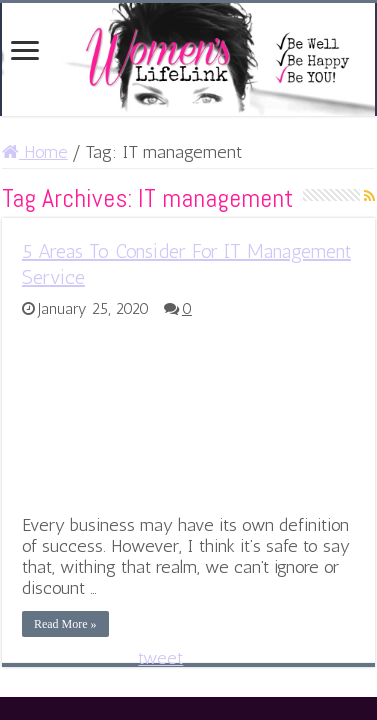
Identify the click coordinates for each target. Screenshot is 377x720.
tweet (160, 658)
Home (35, 152)
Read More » (65, 624)
